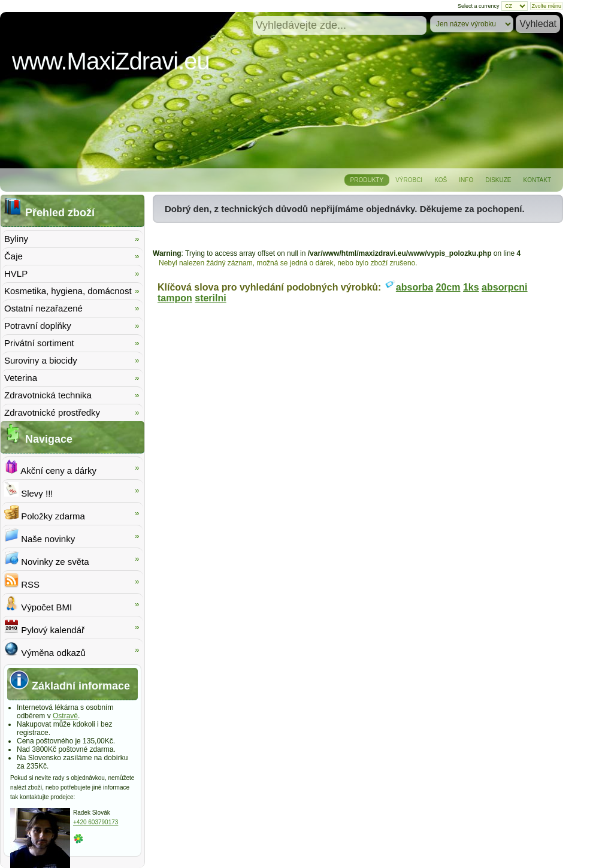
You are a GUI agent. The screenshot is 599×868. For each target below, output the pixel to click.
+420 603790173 (96, 822)
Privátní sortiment (39, 343)
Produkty (367, 180)
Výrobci (409, 180)
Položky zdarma (45, 513)
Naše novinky (40, 536)
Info (466, 180)
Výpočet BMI (38, 604)
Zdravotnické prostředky (52, 412)
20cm (448, 287)
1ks (471, 287)
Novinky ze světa (47, 559)
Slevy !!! (29, 490)
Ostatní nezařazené (43, 308)
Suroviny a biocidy (41, 360)
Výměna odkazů (45, 650)
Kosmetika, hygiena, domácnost (68, 291)
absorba (415, 287)
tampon (175, 298)
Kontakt (537, 180)
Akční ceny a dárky (50, 468)
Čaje (13, 256)
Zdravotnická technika (48, 395)
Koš (441, 180)
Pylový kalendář (44, 627)
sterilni (210, 298)
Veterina (21, 378)
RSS (22, 581)
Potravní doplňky (38, 326)
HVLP (16, 273)
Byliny (16, 239)
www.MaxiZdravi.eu (111, 61)
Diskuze (498, 180)
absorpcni (504, 287)
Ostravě (65, 716)
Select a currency (479, 6)
